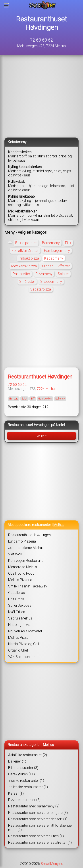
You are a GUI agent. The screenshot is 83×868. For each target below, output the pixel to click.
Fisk (68, 243)
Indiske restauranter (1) (26, 781)
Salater (63, 274)
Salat (24, 399)
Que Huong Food (21, 573)
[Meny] (6, 5)
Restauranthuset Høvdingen (41, 23)
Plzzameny (44, 274)
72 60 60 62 (41, 40)
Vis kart (41, 436)
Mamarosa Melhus (23, 567)
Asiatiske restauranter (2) (28, 755)
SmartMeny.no (52, 864)
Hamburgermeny (57, 251)
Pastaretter (21, 274)
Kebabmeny (54, 258)
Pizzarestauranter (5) (24, 800)
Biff (33, 399)
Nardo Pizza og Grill (23, 644)
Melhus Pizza (18, 638)
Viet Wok (15, 554)
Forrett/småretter (25, 251)
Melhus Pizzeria (20, 580)
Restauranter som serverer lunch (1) (36, 836)
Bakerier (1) (17, 761)
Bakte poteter (26, 243)
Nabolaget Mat (20, 625)
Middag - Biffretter (56, 266)
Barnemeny (51, 243)
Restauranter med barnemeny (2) (34, 806)
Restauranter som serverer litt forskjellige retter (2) (40, 828)
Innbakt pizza (29, 258)
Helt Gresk (16, 599)
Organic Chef (18, 650)
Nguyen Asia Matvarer (25, 631)
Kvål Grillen (17, 612)
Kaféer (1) (16, 793)
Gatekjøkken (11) (21, 774)
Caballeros (16, 593)
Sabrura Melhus (20, 618)
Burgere (14, 399)
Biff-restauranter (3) (23, 768)
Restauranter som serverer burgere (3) (38, 813)
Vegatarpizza (41, 289)
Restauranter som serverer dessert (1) (38, 819)
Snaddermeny (51, 282)
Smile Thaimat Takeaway (28, 586)
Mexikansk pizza (24, 266)
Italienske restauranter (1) (28, 787)
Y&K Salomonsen (22, 657)
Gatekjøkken (45, 399)
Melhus (51, 389)
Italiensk (60, 399)
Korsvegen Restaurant (25, 561)
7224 (41, 389)
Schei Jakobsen (21, 605)
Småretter (27, 282)
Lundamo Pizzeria (22, 541)
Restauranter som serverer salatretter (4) (40, 842)
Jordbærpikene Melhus (26, 548)
